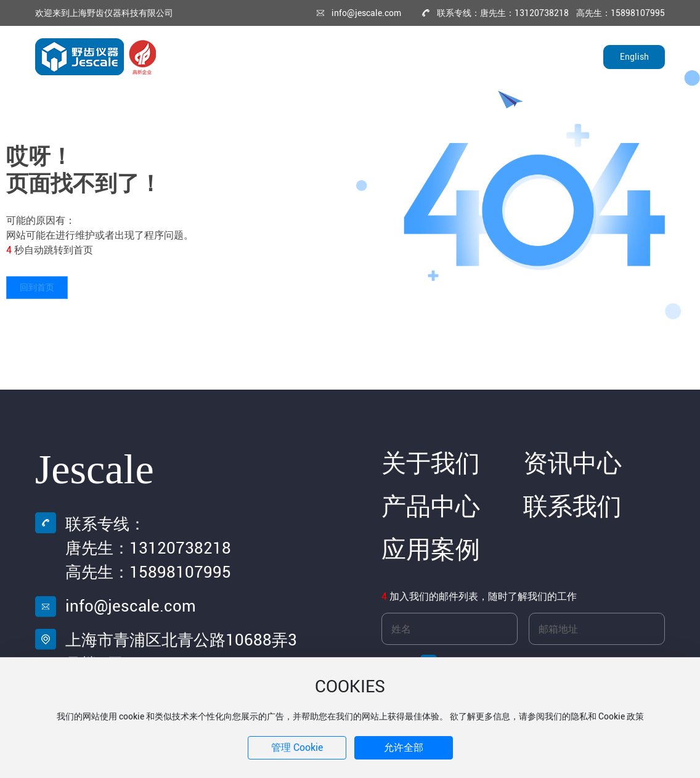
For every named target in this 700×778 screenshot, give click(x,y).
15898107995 (180, 572)
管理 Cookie (297, 747)
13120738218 (180, 548)
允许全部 (404, 747)
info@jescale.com (366, 13)
